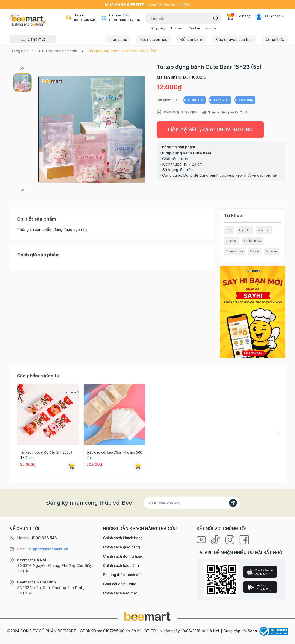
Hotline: (37, 538)
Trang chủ (118, 39)
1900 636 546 (85, 20)
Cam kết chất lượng (120, 584)
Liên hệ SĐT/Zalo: (210, 130)
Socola (211, 28)
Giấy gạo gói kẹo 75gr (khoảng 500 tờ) (114, 455)
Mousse (271, 251)
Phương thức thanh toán (123, 575)
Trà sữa (255, 251)
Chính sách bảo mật (120, 593)
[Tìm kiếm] (216, 18)
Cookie (194, 28)
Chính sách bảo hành (121, 565)
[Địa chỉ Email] (192, 503)
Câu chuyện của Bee (234, 39)
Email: (43, 549)
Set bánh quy (253, 241)
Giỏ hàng (238, 16)
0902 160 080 (235, 130)
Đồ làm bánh (192, 39)
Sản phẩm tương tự (38, 376)
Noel (229, 230)
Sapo (252, 631)
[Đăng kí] (233, 503)
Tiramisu (177, 28)
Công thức (275, 39)
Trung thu (245, 230)
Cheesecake (234, 251)
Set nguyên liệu (154, 39)
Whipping (158, 28)
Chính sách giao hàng (121, 547)
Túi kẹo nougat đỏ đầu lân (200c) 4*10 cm (46, 455)
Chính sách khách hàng (123, 538)
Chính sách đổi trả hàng (123, 556)
